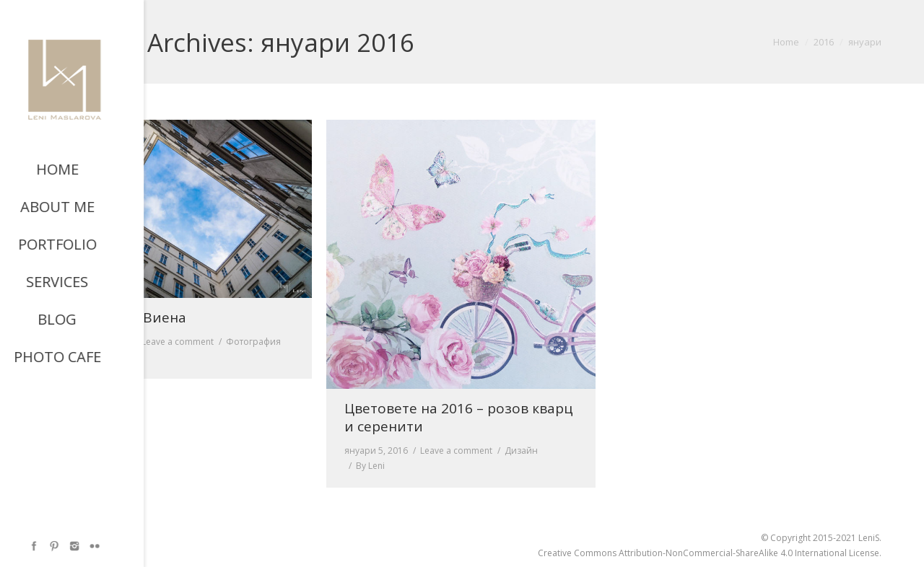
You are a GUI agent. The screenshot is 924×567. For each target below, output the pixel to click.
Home (786, 42)
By (87, 357)
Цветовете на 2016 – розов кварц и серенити (459, 418)
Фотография (253, 342)
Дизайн (521, 450)
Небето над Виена (123, 318)
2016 (824, 42)
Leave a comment (178, 342)
